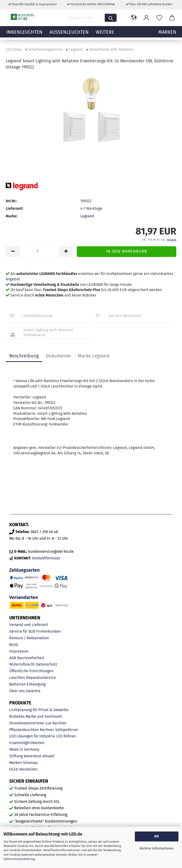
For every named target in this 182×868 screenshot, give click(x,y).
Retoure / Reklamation (29, 638)
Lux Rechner (56, 723)
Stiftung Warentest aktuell (32, 756)
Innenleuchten (24, 34)
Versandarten (24, 597)
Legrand (87, 216)
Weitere (105, 34)
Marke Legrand (94, 356)
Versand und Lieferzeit (29, 625)
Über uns (17, 691)
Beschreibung (24, 356)
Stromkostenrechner (27, 723)
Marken (16, 763)
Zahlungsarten (24, 570)
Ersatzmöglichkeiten (27, 743)
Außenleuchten (69, 34)
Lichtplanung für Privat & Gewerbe (39, 710)
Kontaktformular (46, 558)
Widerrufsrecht (22, 664)
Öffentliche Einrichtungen (31, 671)
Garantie (33, 691)
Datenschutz (47, 664)
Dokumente (58, 356)
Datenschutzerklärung (19, 859)
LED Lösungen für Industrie (32, 736)
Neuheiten (28, 769)
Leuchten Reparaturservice (32, 678)
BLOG (14, 645)
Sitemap (30, 763)
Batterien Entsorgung (27, 684)
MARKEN (167, 34)
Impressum (19, 651)
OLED (14, 769)
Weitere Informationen (157, 848)
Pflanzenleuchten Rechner (32, 730)
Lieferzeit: (14, 208)
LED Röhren (66, 736)
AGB (13, 658)
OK (157, 836)
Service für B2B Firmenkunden (35, 631)
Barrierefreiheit (31, 658)
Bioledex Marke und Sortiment (36, 716)
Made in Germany (24, 749)
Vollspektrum (67, 730)
